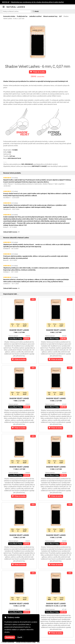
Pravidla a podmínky (8, 642)
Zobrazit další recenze (12, 232)
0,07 (60, 16)
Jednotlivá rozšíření (35, 16)
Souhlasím (10, 637)
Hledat (36, 11)
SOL (38, 642)
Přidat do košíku (38, 72)
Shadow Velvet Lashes (19, 331)
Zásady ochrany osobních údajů (26, 642)
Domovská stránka (9, 16)
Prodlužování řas (22, 16)
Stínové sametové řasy (50, 16)
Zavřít (20, 637)
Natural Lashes (16, 7)
